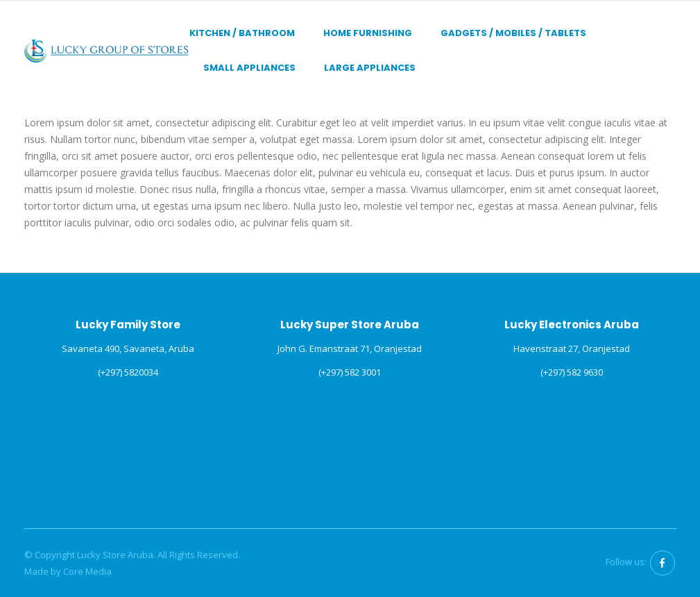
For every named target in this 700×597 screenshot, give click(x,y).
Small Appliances (249, 68)
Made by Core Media (68, 571)
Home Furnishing (368, 33)
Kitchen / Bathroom (242, 33)
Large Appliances (370, 68)
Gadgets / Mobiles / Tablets (513, 33)
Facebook (663, 563)
